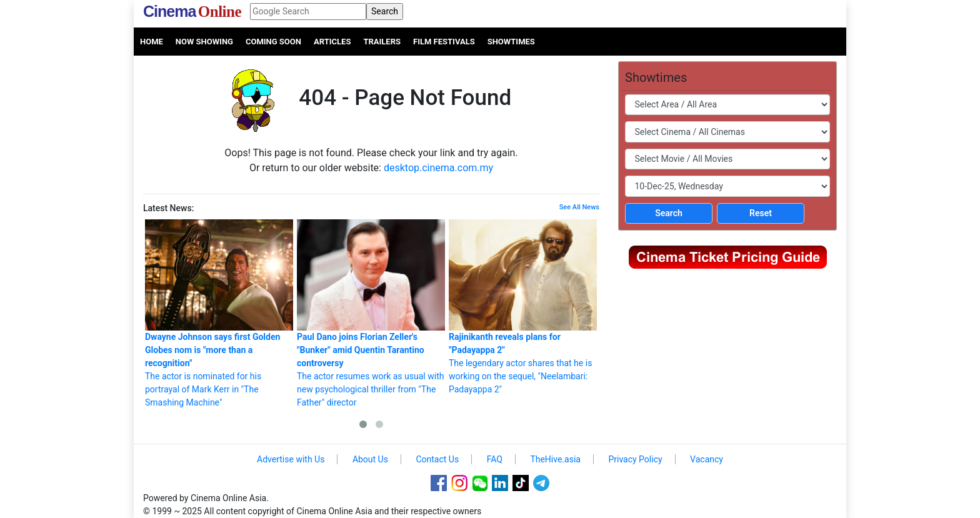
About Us (370, 459)
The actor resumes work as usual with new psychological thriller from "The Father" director (371, 313)
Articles (332, 42)
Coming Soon (273, 42)
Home (152, 42)
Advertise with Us (291, 459)
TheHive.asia (555, 459)
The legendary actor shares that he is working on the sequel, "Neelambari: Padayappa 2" (523, 307)
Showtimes (511, 42)
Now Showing (204, 42)
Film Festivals (444, 42)
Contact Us (437, 459)
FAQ (495, 459)
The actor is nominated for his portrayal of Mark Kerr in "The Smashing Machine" (219, 313)
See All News (579, 207)
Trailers (382, 42)
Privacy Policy (635, 459)
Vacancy (707, 459)
